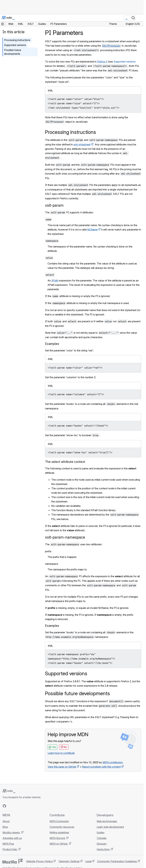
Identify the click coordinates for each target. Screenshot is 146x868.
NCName (92, 230)
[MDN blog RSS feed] (27, 806)
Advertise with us (12, 838)
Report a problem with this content (101, 767)
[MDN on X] (16, 806)
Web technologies (107, 821)
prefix (48, 551)
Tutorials (102, 838)
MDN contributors (113, 762)
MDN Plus (8, 844)
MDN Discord (58, 838)
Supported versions (125, 62)
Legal (88, 861)
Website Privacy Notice (39, 861)
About (6, 821)
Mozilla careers (11, 832)
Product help (10, 849)
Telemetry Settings (69, 861)
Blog (5, 827)
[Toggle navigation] (140, 18)
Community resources (62, 827)
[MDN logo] (9, 791)
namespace (52, 564)
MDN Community (59, 821)
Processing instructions (17, 40)
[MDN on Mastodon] (21, 806)
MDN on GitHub (59, 844)
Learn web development (110, 827)
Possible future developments (13, 52)
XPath (55, 281)
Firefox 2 (102, 62)
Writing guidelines (59, 832)
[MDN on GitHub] (4, 806)
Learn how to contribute (61, 753)
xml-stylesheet (82, 144)
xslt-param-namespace (65, 537)
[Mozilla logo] (13, 861)
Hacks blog (103, 849)
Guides (101, 832)
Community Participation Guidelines (117, 861)
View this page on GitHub (62, 767)
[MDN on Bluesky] (10, 806)
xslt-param (54, 205)
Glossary (102, 844)
